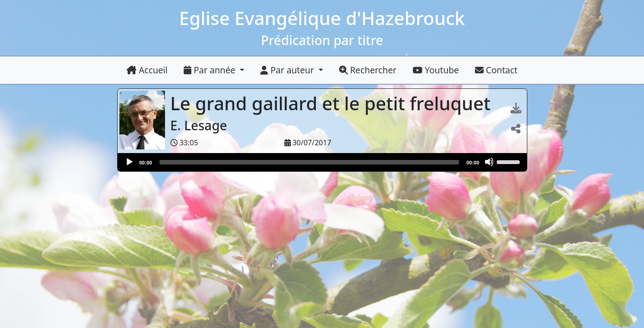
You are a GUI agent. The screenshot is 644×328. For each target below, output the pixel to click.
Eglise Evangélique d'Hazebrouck (322, 18)
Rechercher (368, 70)
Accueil (147, 70)
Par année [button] (211, 70)
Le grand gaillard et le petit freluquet (333, 103)
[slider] (309, 162)
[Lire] (129, 162)
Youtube (436, 70)
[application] (322, 162)
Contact (496, 70)
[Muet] (489, 162)
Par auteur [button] (288, 70)
